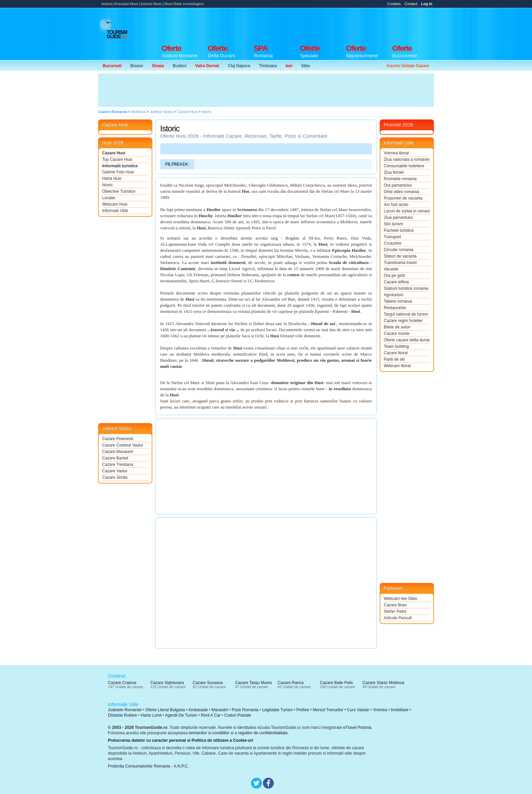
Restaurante (395, 308)
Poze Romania (245, 710)
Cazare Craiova (122, 683)
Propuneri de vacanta (403, 198)
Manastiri (220, 710)
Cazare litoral (396, 353)
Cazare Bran (395, 605)
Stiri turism (393, 224)
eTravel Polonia (357, 727)
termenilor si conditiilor (209, 733)
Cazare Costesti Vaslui (123, 445)
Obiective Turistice (119, 191)
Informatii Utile (115, 211)
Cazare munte (396, 334)
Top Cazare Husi (117, 159)
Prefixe (303, 710)
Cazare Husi (114, 153)
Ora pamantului (398, 185)
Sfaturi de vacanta (400, 256)
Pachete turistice (399, 230)
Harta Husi (112, 178)
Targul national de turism (406, 314)
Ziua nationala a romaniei (407, 159)
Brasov (137, 66)
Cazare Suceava (208, 683)
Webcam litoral (397, 366)
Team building (396, 346)
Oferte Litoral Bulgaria (165, 710)
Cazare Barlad (115, 458)
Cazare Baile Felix (336, 683)
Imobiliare (400, 710)
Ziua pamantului (398, 218)
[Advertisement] (310, 24)
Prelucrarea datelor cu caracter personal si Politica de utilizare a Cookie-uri (180, 740)
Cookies (394, 4)
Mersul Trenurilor (328, 710)
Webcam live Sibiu (400, 599)
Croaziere (393, 243)
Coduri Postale (238, 715)
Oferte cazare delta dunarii (407, 340)
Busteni (179, 66)
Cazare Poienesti (118, 439)
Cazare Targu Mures (254, 683)
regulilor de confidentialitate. (263, 733)
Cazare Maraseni (118, 452)
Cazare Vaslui (115, 471)
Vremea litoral (396, 153)
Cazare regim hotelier (403, 321)
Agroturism (394, 295)
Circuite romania (398, 250)
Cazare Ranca (291, 683)
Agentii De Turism (181, 715)
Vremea (380, 710)
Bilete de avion (397, 327)
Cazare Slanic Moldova (383, 683)
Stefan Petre (395, 611)
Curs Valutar (358, 710)
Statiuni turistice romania (406, 288)
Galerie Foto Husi (118, 172)
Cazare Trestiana (118, 465)
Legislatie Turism (278, 710)
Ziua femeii (394, 172)
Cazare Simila (115, 477)
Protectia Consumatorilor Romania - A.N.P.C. (148, 766)
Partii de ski (394, 359)
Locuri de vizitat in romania (407, 211)
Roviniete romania (400, 179)
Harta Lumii (151, 715)
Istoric (108, 185)
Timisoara (268, 66)
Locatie (109, 198)
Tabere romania (398, 301)
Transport (392, 237)
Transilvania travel (400, 263)
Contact (411, 4)
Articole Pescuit (398, 618)
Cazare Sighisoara (167, 683)
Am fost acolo (396, 205)
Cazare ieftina (396, 282)
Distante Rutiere (122, 715)
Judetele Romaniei (125, 710)
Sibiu (306, 66)
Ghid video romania (401, 192)
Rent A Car (211, 715)
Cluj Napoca (239, 66)
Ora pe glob (394, 276)
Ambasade (198, 710)
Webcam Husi (115, 204)
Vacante (391, 269)
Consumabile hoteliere (404, 166)
